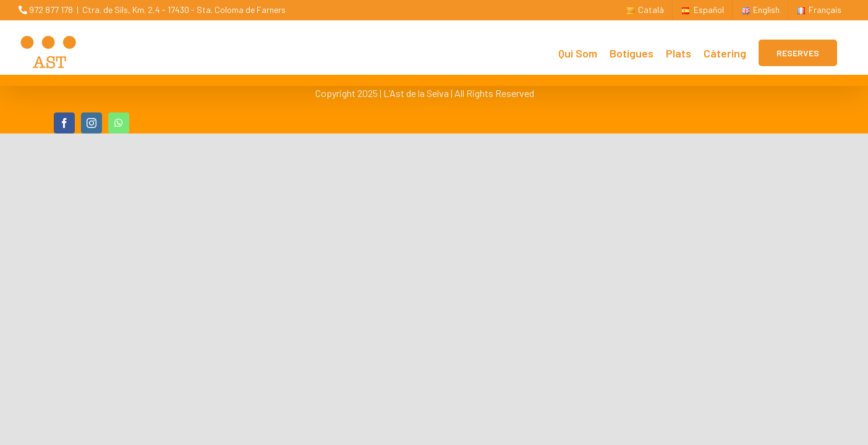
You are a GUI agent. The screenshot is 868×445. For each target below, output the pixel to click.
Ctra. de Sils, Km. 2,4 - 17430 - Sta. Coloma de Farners (184, 10)
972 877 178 (46, 10)
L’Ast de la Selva (416, 93)
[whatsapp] (119, 123)
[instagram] (91, 123)
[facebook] (64, 123)
